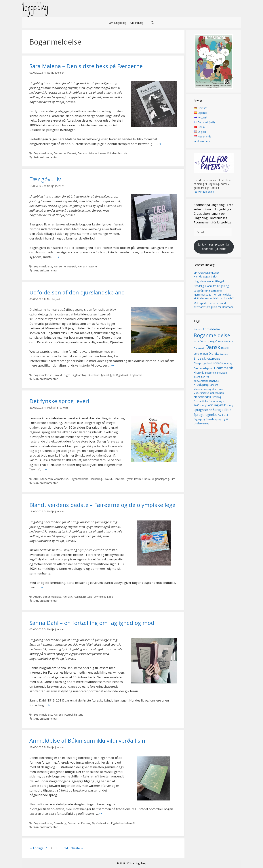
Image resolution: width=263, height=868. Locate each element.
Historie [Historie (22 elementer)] (199, 373)
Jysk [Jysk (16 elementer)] (208, 377)
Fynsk (129, 479)
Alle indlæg (137, 23)
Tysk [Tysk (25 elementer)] (225, 419)
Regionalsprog (160, 479)
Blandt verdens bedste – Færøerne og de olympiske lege (102, 505)
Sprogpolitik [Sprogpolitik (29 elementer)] (222, 410)
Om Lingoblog (118, 23)
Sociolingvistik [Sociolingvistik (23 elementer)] (216, 405)
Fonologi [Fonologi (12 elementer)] (228, 364)
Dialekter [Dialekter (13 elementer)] (224, 354)
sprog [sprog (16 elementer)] (230, 405)
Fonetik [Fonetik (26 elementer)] (218, 363)
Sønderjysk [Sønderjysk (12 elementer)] (223, 415)
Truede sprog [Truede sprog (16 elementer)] (214, 419)
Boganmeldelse (43, 153)
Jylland (105, 375)
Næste (77, 848)
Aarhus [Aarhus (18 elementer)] (198, 329)
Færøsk (72, 153)
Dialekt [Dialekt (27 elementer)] (214, 353)
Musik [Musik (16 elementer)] (221, 393)
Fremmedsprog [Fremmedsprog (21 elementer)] (203, 368)
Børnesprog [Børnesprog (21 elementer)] (207, 341)
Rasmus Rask (142, 479)
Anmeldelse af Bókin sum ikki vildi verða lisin (87, 740)
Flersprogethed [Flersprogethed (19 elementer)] (203, 363)
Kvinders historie (117, 153)
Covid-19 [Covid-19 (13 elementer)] (229, 341)
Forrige (36, 848)
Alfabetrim (46, 479)
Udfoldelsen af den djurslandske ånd (77, 292)
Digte (67, 375)
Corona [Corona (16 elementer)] (219, 341)
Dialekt (58, 375)
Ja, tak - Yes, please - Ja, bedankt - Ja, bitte (214, 247)
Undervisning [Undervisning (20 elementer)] (202, 423)
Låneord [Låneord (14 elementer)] (214, 385)
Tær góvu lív (45, 179)
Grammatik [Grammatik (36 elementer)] (224, 368)
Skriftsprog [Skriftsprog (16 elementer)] (200, 405)
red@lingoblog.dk (204, 192)
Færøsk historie (87, 153)
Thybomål (136, 375)
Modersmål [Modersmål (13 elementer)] (218, 389)
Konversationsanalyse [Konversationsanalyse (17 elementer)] (206, 381)
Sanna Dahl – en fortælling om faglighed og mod (92, 623)
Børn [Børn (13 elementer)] (196, 341)
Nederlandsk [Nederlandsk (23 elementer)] (202, 397)
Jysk (112, 375)
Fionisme (119, 479)
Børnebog (96, 479)
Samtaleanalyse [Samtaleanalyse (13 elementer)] (217, 401)
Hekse (102, 153)
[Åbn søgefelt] (152, 23)
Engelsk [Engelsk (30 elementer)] (200, 358)
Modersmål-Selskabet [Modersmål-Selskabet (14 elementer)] (205, 393)
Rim (173, 479)
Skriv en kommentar (46, 157)
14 (66, 848)
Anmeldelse (61, 479)
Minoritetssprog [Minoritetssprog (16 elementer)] (202, 389)
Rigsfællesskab (101, 823)
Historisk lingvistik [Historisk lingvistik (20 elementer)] (216, 373)
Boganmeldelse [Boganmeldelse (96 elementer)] (212, 335)
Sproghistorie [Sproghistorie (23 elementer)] (203, 410)
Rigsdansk (122, 375)
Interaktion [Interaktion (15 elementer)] (199, 377)
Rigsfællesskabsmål (123, 823)
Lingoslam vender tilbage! (209, 281)
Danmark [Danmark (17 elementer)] (199, 348)
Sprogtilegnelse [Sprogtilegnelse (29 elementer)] (205, 415)
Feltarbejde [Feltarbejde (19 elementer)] (213, 359)
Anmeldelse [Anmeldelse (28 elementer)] (211, 329)
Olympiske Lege (103, 597)
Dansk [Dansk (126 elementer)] (213, 347)
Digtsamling (79, 375)
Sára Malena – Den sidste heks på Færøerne (86, 66)
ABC (36, 479)
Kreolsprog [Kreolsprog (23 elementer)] (201, 385)
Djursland (94, 375)
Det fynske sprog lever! (59, 401)
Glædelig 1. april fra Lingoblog (211, 286)
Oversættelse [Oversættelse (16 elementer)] (201, 401)
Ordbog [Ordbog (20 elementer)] (217, 397)
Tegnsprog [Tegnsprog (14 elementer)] (200, 420)
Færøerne (60, 153)
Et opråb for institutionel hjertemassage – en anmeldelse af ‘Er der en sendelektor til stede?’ (214, 295)
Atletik (37, 597)
